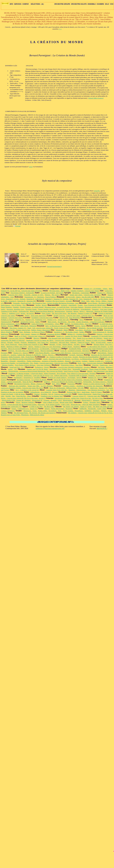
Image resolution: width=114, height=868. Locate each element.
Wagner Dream (67, 347)
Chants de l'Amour (84, 342)
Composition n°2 (23, 409)
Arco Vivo (88, 324)
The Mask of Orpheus (106, 303)
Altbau (58, 384)
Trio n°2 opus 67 (99, 318)
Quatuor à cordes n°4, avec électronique (48, 347)
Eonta (35, 411)
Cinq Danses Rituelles (43, 353)
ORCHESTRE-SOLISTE (79, 4)
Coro (81, 299)
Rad (54, 384)
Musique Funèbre (8, 365)
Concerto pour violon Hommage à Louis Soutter (98, 349)
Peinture (4, 326)
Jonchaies (96, 411)
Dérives (4, 342)
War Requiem (72, 313)
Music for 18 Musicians (57, 388)
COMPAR (25, 4)
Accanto (75, 357)
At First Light (70, 297)
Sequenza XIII (31, 301)
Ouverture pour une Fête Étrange (60, 359)
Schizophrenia (35, 392)
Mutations (72, 390)
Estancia (100, 334)
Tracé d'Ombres (51, 297)
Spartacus (80, 355)
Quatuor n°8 (30, 320)
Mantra (110, 400)
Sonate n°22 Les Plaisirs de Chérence (90, 338)
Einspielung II (28, 378)
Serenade (69, 301)
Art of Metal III (46, 392)
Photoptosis (25, 415)
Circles (16, 299)
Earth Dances (6, 305)
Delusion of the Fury (90, 380)
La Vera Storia (103, 299)
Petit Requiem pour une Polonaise (60, 338)
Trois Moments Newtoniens (97, 390)
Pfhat (29, 396)
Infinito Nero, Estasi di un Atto (81, 398)
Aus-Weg (77, 344)
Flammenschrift (6, 322)
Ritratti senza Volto (66, 402)
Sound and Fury (15, 367)
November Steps (95, 402)
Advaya (31, 347)
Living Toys (109, 291)
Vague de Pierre (28, 382)
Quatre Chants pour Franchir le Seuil (31, 344)
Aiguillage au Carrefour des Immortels (90, 386)
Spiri (47, 326)
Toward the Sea (76, 405)
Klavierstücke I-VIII (9, 400)
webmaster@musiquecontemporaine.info (50, 428)
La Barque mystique (23, 373)
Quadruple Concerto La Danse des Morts (40, 340)
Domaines (96, 309)
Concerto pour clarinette (92, 295)
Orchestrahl (30, 293)
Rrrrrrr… (52, 355)
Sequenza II (30, 299)
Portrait (18, 226)
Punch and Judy (26, 303)
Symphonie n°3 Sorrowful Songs (102, 336)
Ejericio (100, 378)
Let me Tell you (15, 291)
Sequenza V (49, 299)
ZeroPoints (88, 330)
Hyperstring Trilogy (68, 365)
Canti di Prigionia (38, 324)
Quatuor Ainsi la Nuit (23, 330)
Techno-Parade (107, 320)
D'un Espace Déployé (18, 293)
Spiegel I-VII (64, 318)
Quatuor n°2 (101, 293)
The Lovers (56, 295)
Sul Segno (102, 367)
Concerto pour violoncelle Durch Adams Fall (70, 340)
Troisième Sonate (31, 309)
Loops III (64, 351)
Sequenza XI (22, 301)
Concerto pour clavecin (17, 338)
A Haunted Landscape (97, 322)
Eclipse (86, 402)
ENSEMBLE (92, 4)
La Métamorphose (86, 359)
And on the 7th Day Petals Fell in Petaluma (68, 380)
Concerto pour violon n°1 (37, 336)
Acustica (14, 355)
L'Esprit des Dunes (37, 373)
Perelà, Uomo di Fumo (62, 328)
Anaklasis (47, 382)
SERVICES (18, 4)
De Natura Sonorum (24, 380)
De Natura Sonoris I (100, 382)
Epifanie (23, 299)
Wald (111, 289)
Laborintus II (40, 299)
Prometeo (92, 375)
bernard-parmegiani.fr (54, 266)
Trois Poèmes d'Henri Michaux (25, 365)
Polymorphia (88, 382)
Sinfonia (66, 299)
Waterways (41, 405)
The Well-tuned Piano (21, 413)
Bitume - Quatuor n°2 (38, 384)
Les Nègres (75, 359)
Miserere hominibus (47, 351)
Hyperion (96, 365)
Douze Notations (7, 307)
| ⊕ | (42, 4)
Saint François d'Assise (72, 371)
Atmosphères (21, 361)
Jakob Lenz (94, 388)
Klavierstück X (87, 400)
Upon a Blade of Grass (51, 402)
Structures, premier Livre (93, 307)
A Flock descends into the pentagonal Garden (22, 405)
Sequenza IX (88, 299)
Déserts (47, 409)
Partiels (17, 342)
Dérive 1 (82, 311)
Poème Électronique (58, 409)
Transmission (29, 297)
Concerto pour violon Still (63, 394)
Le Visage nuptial (38, 307)
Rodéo (38, 322)
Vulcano (55, 392)
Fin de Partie (30, 357)
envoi (31, 167)
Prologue (24, 342)
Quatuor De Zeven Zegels (74, 336)
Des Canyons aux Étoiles (55, 371)
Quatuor (37, 394)
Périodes (10, 342)
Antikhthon (88, 411)
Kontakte (54, 400)
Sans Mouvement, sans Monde (103, 371)
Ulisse (57, 324)
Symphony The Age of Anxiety (55, 301)
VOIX (112, 4)
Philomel (110, 293)
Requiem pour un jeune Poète (11, 415)
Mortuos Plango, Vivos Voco (103, 344)
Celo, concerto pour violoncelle (43, 328)
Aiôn (3, 396)
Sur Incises (30, 313)
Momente (78, 400)
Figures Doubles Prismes (47, 309)
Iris (16, 369)
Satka (93, 301)
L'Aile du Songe (20, 394)
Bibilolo (90, 371)
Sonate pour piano (76, 295)
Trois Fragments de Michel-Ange (95, 305)
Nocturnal (69, 409)
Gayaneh (72, 355)
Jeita (12, 297)
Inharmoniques (81, 390)
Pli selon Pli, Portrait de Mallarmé (68, 309)
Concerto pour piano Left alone (32, 291)
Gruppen (47, 400)
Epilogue (73, 342)
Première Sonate (26, 307)
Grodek (80, 305)
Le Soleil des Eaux (63, 307)
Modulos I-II (92, 378)
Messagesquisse (60, 311)
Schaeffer (97, 191)
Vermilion (44, 394)
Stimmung (96, 400)
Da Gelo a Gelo (97, 398)
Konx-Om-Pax (21, 396)
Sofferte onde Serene (61, 375)
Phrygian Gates (55, 291)
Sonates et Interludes (106, 313)
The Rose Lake (49, 407)
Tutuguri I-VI (103, 388)
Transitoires (54, 342)
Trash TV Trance (96, 392)
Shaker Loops (65, 291)
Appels (45, 359)
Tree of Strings (16, 305)
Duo (14, 396)
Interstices (86, 351)
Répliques (109, 367)
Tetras (110, 411)
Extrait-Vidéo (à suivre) (96, 98)
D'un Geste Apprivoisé (38, 316)
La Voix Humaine (47, 386)
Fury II (51, 394)
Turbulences (39, 367)
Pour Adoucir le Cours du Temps (78, 373)
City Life (81, 388)
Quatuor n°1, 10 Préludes (93, 289)
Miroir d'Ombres (7, 332)
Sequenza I (10, 299)
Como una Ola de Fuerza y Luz (43, 375)
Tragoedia (16, 303)
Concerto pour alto (94, 396)
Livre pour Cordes (106, 309)
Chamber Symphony (77, 291)
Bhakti (3, 347)
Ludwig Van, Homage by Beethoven (29, 355)
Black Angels (52, 322)
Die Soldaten (72, 413)
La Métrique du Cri (106, 351)
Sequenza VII (74, 299)
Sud (108, 390)
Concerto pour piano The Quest (33, 388)
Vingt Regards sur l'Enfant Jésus (60, 369)
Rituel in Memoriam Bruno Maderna (42, 311)
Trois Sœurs (79, 330)
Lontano (85, 361)
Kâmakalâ (59, 330)
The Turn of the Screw (59, 313)
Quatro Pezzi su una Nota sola (103, 394)
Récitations (76, 293)
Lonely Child (102, 409)
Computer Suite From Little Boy (57, 390)
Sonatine (16, 307)
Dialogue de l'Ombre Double (104, 311)
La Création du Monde (39, 380)
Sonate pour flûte (34, 386)
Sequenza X (13, 301)
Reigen (44, 305)
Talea (93, 342)
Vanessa (48, 295)
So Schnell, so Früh (107, 326)
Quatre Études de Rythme (98, 369)
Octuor (83, 344)
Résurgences (108, 330)
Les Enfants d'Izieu (78, 324)
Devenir (97, 326)
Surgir (84, 326)
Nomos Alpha (43, 411)
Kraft (80, 363)
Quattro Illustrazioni (85, 394)
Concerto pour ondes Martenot (61, 353)
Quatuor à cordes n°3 (85, 313)
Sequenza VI (58, 299)
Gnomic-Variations (82, 322)
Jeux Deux (79, 365)
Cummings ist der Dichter (9, 311)
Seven (94, 330)
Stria (81, 320)
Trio (24, 305)
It (35, 297)
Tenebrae (11, 351)
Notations (69, 311)
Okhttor (104, 301)
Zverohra (87, 367)
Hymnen (103, 400)
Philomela (33, 326)
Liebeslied (19, 375)
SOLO (107, 4)
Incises (23, 313)
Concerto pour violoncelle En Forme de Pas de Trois (95, 413)
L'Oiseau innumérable (14, 382)
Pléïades (104, 411)
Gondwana (12, 373)
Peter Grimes (46, 313)
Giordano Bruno (82, 334)
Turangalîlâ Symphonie (80, 369)
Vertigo (98, 301)
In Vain (59, 344)
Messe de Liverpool (15, 349)
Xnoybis (8, 396)
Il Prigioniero (49, 324)
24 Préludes (72, 378)
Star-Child (72, 322)
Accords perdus (101, 342)
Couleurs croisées (69, 386)
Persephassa (79, 411)
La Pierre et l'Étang (38, 332)
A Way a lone (66, 405)
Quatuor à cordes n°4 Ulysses (96, 340)
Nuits (60, 411)
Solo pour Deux (64, 342)
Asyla (3, 293)
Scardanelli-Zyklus (75, 349)
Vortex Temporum (11, 344)
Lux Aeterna (77, 361)
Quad (29, 328)
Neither (82, 332)
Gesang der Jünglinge (24, 400)
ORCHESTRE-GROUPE (62, 4)
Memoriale (90, 311)
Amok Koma (86, 392)
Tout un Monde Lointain (95, 328)
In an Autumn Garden (53, 405)
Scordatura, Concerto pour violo (42, 318)
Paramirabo (92, 409)
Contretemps (85, 293)
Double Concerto (60, 316)
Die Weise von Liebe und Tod (103, 407)
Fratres (4, 380)
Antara (78, 297)
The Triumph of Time (39, 303)
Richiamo (27, 332)
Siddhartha (83, 409)
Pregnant (4, 353)
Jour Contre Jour (43, 342)
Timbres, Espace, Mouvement (41, 330)
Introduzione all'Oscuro (63, 398)
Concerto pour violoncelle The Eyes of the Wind (22, 398)
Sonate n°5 (34, 409)
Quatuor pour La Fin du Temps (38, 369)
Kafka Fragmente (14, 357)
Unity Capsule (25, 334)
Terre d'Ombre (62, 373)
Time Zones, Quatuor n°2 (18, 328)
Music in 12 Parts (21, 336)
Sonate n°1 (60, 336)
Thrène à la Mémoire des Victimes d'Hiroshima (67, 382)
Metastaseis (27, 411)
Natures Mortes (68, 344)
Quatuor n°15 (52, 320)
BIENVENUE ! (102, 428)
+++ (60, 29)
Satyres (79, 378)
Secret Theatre (93, 303)
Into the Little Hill (88, 297)
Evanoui (96, 359)
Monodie (52, 344)
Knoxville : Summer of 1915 (34, 295)
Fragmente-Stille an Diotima (78, 375)
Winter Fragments (50, 373)
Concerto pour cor (88, 316)
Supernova (98, 320)
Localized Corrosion (75, 351)
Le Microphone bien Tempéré (97, 347)
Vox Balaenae (62, 322)
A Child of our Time (36, 407)
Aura (84, 363)
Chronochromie (13, 371)
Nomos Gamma (68, 411)
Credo (110, 378)
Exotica (45, 355)
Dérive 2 (5, 313)
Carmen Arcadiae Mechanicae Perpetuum (61, 303)
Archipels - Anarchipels (69, 305)
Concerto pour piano (8, 316)
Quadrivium (104, 365)
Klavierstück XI (37, 400)
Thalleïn (4, 413)
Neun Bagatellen (75, 318)
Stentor (11, 369)
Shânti (66, 330)
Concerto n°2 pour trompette (82, 353)
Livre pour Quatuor (77, 307)
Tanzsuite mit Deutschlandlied (89, 357)
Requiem (11, 326)
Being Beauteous (33, 349)
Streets (47, 367)
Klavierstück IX (68, 400)
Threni (18, 402)
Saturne (78, 326)
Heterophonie (102, 353)
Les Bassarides (45, 349)
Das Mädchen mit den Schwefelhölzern (22, 359)
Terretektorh (53, 411)
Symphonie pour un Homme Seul (52, 396)
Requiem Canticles (28, 402)
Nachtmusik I (18, 378)
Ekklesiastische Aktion (37, 415)
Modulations (32, 342)
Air (48, 357)
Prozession (71, 384)
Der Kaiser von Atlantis (71, 407)
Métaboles (82, 328)
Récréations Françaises (22, 384)
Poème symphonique (34, 361)
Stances (25, 353)
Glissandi (13, 361)
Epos (21, 332)
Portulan (93, 373)
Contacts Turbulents (8, 411)
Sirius (3, 402)
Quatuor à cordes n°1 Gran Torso (61, 357)
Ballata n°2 (71, 334)
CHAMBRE (100, 4)
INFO (11, 4)
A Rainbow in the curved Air (30, 390)
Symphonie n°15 (41, 320)
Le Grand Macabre (23, 363)
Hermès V (42, 398)
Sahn (88, 301)
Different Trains (71, 388)
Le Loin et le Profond (48, 293)
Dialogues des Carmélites (18, 386)
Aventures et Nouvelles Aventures (53, 361)
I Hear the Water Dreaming (91, 405)
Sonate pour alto (64, 320)
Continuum (109, 361)
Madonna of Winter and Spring (17, 347)
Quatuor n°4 (5, 291)
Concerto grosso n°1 (79, 396)
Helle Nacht (24, 326)
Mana (83, 301)
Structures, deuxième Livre (16, 309)
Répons (76, 311)
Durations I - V (59, 332)
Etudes (36, 363)
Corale (95, 299)
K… (23, 367)
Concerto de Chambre (8, 363)
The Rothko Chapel (72, 332)
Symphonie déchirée (54, 334)
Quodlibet (37, 378)
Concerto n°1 (20, 320)
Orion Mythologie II (100, 332)
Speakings (77, 347)
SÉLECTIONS (35, 4)
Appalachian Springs (27, 322)
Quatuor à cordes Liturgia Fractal (94, 384)
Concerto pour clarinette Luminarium (70, 367)
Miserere (37, 338)
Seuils (18, 324)
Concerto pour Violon (92, 291)
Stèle (23, 357)
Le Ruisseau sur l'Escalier (58, 326)
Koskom (67, 324)
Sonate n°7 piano (86, 407)
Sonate (108, 359)
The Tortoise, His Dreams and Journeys (42, 413)
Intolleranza (28, 375)
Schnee (105, 289)
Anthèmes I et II (14, 313)
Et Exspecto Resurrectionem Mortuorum (33, 371)
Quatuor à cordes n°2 (96, 361)
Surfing (38, 305)
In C (17, 390)
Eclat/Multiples (86, 309)
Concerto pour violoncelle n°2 (11, 407)
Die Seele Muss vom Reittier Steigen (27, 351)
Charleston (40, 297)
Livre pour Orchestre (44, 365)
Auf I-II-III (60, 293)
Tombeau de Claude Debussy (57, 378)
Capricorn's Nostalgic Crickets (11, 388)
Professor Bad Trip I (74, 392)
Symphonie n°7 (56, 349)
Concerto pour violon (16, 295)
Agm (77, 303)
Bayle (88, 209)
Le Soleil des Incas (106, 324)
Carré (60, 400)
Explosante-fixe (24, 311)
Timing (27, 316)
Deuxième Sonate (50, 307)
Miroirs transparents (8, 324)
